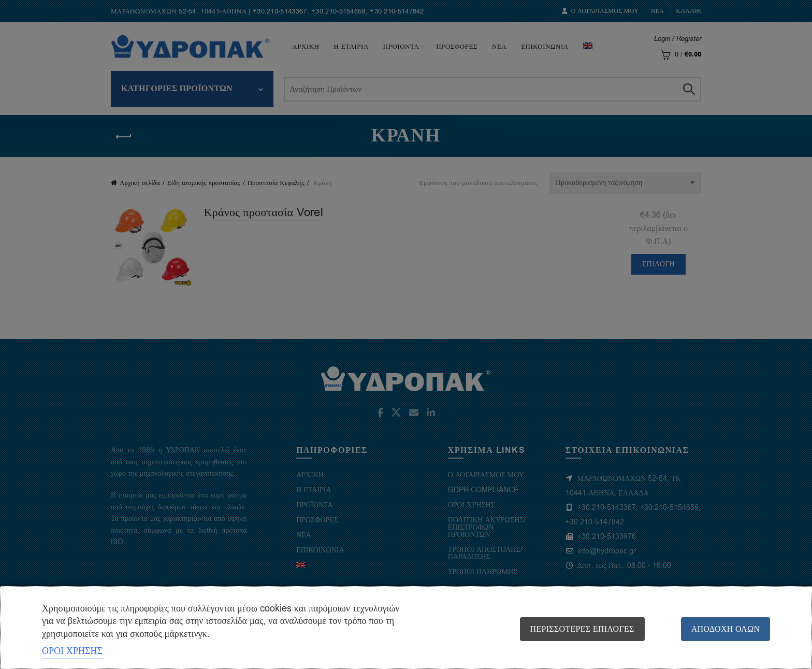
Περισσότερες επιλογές (582, 629)
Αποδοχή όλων (726, 629)
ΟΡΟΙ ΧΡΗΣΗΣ (72, 651)
